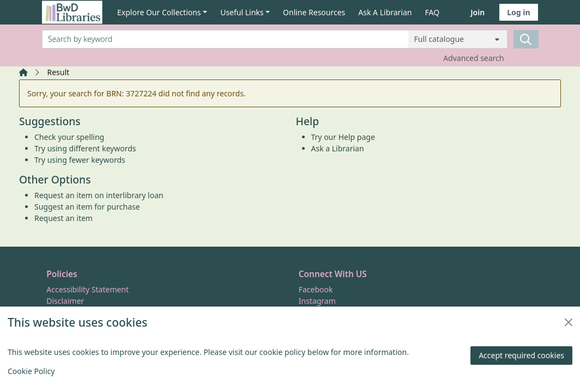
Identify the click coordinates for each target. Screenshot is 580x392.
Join (478, 12)
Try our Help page (343, 137)
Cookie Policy (31, 371)
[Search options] (458, 39)
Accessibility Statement (87, 289)
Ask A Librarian (385, 12)
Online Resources (314, 12)
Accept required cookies (521, 355)
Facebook (316, 289)
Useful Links (242, 12)
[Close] (569, 322)
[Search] (526, 39)
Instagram (317, 301)
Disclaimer (65, 301)
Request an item (64, 218)
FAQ (433, 12)
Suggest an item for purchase (87, 207)
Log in (518, 12)
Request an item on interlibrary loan (99, 195)
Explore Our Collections (159, 12)
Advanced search (473, 58)
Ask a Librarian (338, 148)
